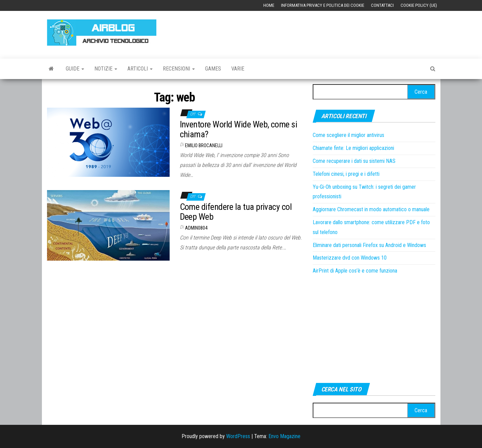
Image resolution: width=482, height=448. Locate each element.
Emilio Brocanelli (204, 145)
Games (213, 69)
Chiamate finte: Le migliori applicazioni (353, 148)
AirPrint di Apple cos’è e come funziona (355, 271)
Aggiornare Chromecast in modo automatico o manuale (371, 209)
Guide (75, 69)
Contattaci (382, 5)
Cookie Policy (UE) (419, 5)
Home (269, 5)
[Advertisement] (311, 31)
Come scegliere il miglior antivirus (348, 135)
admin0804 (196, 228)
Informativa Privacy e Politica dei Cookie (323, 5)
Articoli (140, 69)
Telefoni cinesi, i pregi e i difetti (346, 174)
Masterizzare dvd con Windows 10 (350, 258)
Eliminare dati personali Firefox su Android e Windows (369, 245)
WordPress (238, 436)
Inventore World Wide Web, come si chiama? (239, 129)
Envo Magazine (284, 436)
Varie (238, 69)
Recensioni (179, 69)
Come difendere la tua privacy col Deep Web (236, 212)
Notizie (106, 69)
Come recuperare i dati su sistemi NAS (354, 161)
